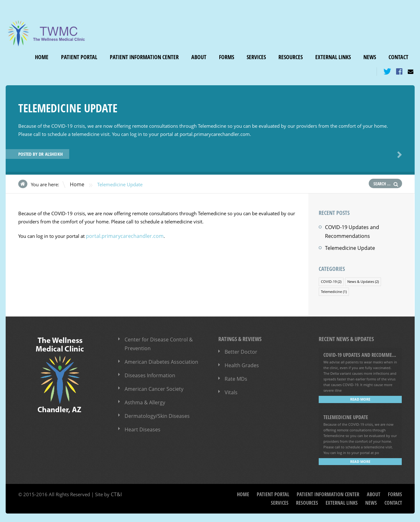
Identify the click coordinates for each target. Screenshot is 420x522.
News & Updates (361, 279)
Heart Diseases (141, 422)
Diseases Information (148, 370)
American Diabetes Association (158, 357)
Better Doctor (239, 349)
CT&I (116, 490)
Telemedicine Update (348, 246)
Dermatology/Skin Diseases (154, 409)
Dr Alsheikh (51, 154)
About (199, 57)
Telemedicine (331, 288)
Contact (398, 57)
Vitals (230, 387)
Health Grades (240, 362)
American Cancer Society (151, 383)
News (370, 57)
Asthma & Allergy (143, 396)
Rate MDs (235, 374)
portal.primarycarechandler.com (121, 235)
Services (256, 57)
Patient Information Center (144, 57)
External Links (333, 57)
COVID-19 (329, 279)
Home (42, 57)
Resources (291, 57)
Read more (360, 396)
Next (398, 154)
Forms (227, 57)
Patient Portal (79, 57)
